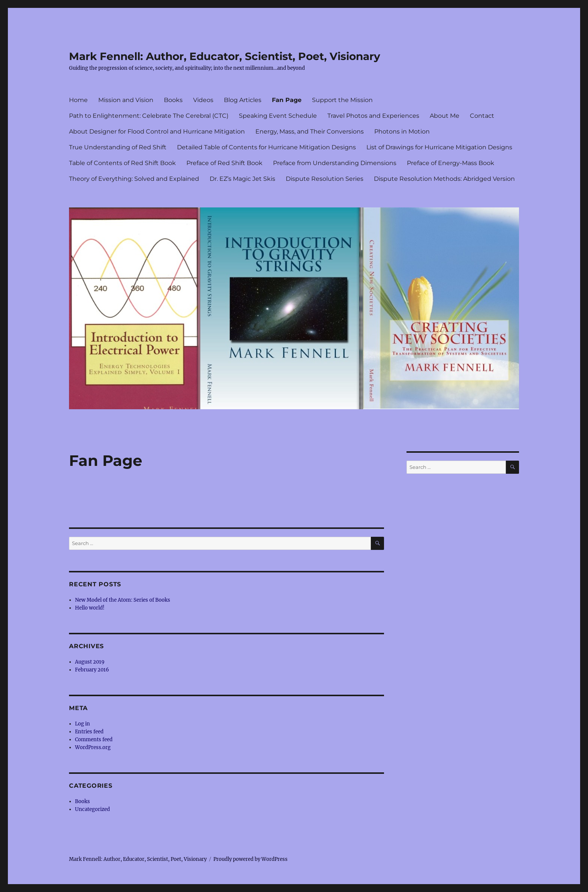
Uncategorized (92, 809)
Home (78, 100)
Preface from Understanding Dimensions (335, 163)
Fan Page (287, 100)
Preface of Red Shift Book (224, 163)
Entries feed (89, 732)
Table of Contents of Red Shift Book (122, 163)
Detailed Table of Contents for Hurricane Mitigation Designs (266, 147)
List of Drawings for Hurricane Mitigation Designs (439, 147)
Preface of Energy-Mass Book (451, 163)
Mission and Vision (126, 100)
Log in (82, 724)
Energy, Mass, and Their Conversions (310, 131)
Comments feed (94, 740)
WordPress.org (93, 747)
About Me (445, 116)
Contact (482, 116)
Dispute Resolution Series (325, 179)
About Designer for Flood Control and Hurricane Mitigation (157, 131)
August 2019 (90, 662)
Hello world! (90, 608)
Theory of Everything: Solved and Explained (134, 179)
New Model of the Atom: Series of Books (123, 600)
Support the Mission (342, 100)
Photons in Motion (402, 131)
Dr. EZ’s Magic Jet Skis (242, 179)
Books (173, 100)
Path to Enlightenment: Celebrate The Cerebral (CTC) (149, 116)
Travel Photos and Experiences (373, 116)
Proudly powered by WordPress (250, 859)
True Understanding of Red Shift (118, 147)
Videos (203, 100)
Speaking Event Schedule (278, 116)
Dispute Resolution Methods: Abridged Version (444, 179)
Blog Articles (243, 100)
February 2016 (92, 670)
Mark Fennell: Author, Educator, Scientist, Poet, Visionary (225, 56)
